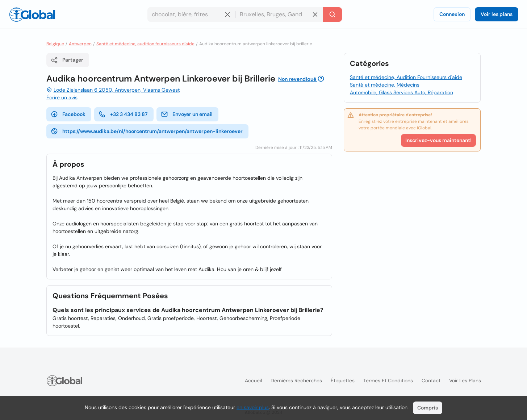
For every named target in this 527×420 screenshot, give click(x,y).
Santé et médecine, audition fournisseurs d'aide (145, 44)
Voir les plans (497, 14)
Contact (431, 381)
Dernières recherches (296, 381)
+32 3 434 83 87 (123, 114)
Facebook (68, 114)
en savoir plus (253, 407)
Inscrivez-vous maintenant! (438, 140)
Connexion (452, 14)
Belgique (55, 44)
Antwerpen (80, 44)
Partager (67, 60)
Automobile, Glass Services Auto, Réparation (401, 92)
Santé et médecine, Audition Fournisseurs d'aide (406, 77)
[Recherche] (332, 14)
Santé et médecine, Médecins (385, 85)
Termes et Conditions (388, 381)
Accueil (253, 381)
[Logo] (32, 14)
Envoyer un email (187, 114)
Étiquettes (343, 381)
